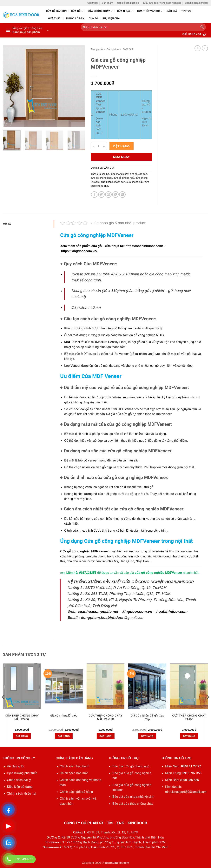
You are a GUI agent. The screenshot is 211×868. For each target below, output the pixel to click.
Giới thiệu (92, 3)
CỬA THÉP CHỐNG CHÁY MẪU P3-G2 (22, 717)
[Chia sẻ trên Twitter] (101, 195)
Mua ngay (122, 157)
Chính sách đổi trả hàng (76, 792)
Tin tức (186, 11)
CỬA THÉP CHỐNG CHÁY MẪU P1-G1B (105, 717)
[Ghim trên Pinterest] (115, 195)
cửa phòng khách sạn (113, 182)
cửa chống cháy (119, 174)
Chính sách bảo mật (74, 773)
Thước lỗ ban (75, 18)
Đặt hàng (122, 146)
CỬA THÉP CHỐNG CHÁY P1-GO (189, 717)
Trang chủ (97, 49)
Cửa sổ (93, 18)
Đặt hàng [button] (22, 736)
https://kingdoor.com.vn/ (79, 251)
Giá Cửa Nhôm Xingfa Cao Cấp (147, 717)
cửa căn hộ (103, 174)
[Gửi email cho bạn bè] (108, 195)
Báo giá (172, 11)
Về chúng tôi (16, 766)
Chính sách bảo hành (75, 766)
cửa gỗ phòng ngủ (124, 178)
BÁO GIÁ (128, 49)
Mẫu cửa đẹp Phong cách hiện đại (162, 3)
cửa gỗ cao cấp (138, 174)
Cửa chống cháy (100, 11)
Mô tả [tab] (7, 224)
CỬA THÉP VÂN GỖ (150, 11)
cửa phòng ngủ (135, 182)
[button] (27, 30)
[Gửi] (202, 27)
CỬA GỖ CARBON (56, 11)
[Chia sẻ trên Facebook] (94, 195)
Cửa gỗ (77, 11)
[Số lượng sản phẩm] (99, 146)
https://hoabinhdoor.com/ (144, 246)
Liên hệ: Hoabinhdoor (197, 3)
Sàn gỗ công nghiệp (128, 3)
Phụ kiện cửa (111, 18)
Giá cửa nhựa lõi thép (64, 716)
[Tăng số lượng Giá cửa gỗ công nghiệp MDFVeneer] (104, 146)
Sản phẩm (107, 3)
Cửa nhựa (125, 11)
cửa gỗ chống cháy (102, 178)
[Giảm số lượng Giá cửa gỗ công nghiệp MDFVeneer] (93, 146)
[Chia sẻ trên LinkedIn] (122, 195)
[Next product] (198, 48)
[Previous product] (205, 48)
